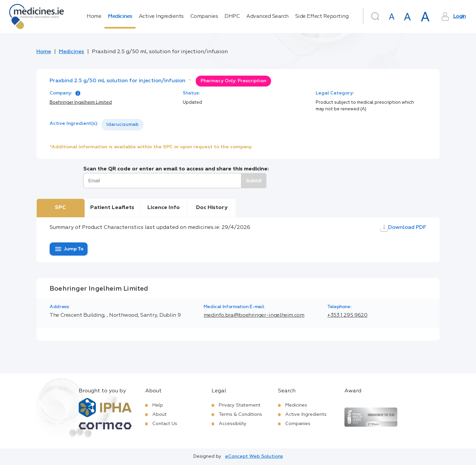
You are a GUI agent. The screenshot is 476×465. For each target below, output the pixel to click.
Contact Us (165, 424)
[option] (122, 125)
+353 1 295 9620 (347, 315)
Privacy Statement (240, 405)
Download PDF (403, 228)
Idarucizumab (122, 125)
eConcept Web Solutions (254, 456)
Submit (254, 181)
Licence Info (164, 208)
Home (94, 17)
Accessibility (233, 424)
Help (158, 405)
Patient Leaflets (112, 208)
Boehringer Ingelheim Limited (81, 103)
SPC (60, 208)
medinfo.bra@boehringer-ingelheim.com (254, 315)
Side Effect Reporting (322, 17)
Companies (204, 17)
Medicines (120, 17)
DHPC (232, 17)
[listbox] (122, 125)
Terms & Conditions (240, 414)
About (159, 414)
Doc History (212, 208)
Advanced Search (267, 17)
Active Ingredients (161, 17)
